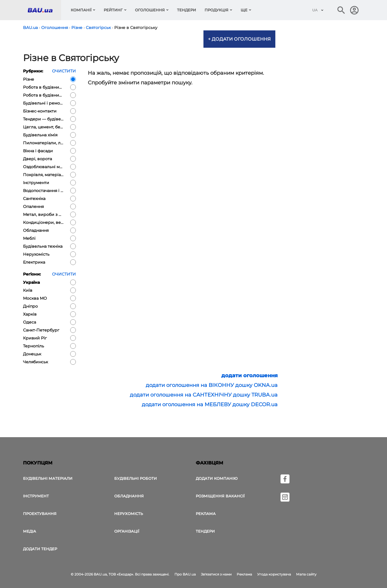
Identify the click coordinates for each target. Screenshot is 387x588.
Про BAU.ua (185, 574)
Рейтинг (113, 10)
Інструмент (36, 496)
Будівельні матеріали (48, 478)
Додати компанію (217, 478)
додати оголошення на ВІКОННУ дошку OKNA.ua (212, 385)
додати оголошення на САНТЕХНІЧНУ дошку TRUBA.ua (204, 395)
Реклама (206, 514)
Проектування (40, 514)
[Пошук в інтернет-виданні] (341, 10)
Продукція (217, 10)
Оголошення (150, 10)
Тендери (187, 10)
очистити (64, 71)
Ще (244, 10)
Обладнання (129, 496)
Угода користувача (274, 574)
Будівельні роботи (136, 478)
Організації (127, 531)
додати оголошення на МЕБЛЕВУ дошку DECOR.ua (210, 404)
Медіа (30, 531)
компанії (81, 10)
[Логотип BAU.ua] (44, 10)
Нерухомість (129, 514)
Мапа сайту (306, 574)
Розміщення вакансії (220, 496)
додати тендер (40, 549)
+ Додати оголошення (239, 39)
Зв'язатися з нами (216, 574)
